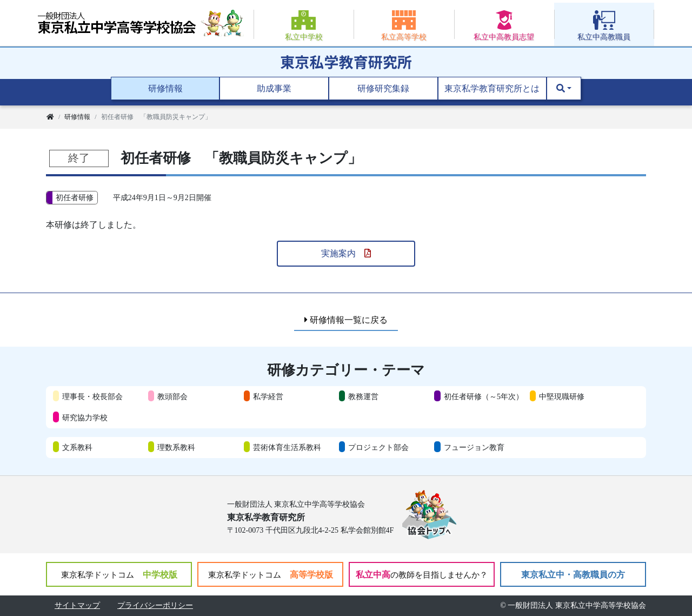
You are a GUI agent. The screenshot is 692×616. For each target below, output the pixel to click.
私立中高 (422, 575)
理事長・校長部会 (92, 396)
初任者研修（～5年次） (484, 396)
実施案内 (346, 253)
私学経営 (268, 396)
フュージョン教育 (474, 447)
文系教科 (77, 447)
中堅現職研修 (562, 396)
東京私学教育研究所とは (492, 88)
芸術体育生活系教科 (287, 447)
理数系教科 (176, 447)
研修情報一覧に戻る (346, 320)
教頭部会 (172, 396)
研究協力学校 (85, 418)
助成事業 (274, 88)
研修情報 (165, 88)
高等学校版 (271, 575)
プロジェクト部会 (378, 447)
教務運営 (363, 396)
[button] (564, 89)
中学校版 (119, 575)
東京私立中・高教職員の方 (573, 575)
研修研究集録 (383, 88)
